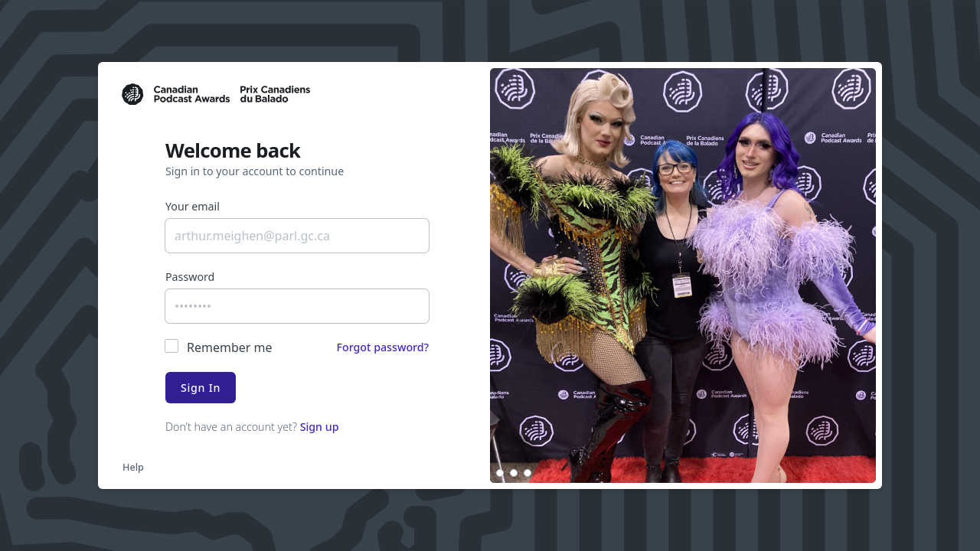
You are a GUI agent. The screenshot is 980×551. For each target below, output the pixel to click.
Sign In (201, 388)
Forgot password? (382, 347)
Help (133, 467)
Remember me (230, 347)
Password (190, 277)
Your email (193, 206)
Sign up (320, 427)
